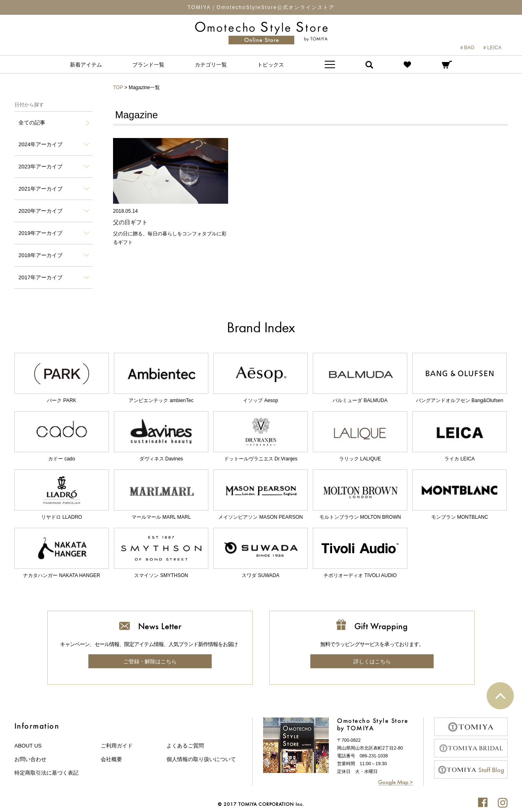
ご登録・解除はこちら (150, 661)
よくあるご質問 (185, 746)
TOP (118, 87)
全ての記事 (32, 123)
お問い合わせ (30, 759)
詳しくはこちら (372, 661)
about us (28, 746)
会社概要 (111, 759)
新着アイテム (86, 65)
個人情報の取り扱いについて (201, 759)
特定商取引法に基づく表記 (46, 773)
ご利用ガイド (117, 746)
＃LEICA (492, 48)
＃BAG (467, 48)
